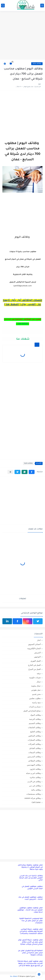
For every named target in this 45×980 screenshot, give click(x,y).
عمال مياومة (36, 686)
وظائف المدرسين (34, 757)
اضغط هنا (23, 324)
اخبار (39, 640)
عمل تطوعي (36, 690)
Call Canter (36, 802)
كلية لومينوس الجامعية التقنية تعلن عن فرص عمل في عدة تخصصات (31, 921)
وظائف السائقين (34, 736)
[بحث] (3, 6)
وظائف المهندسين (34, 765)
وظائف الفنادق (35, 748)
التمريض (37, 653)
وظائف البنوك (35, 715)
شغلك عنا (22, 339)
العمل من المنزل (34, 669)
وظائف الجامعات (34, 727)
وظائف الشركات (34, 744)
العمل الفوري (36, 661)
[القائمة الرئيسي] (42, 6)
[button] (32, 472)
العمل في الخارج (34, 665)
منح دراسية (36, 702)
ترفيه (39, 673)
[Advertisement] (22, 36)
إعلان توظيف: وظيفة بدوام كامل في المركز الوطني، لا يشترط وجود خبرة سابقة (30, 867)
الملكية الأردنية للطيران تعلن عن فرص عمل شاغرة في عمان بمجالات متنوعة (30, 953)
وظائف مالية (37, 64)
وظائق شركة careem (33, 798)
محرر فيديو (37, 694)
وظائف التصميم (35, 723)
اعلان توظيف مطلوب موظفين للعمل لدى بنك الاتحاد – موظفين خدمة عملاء (30, 910)
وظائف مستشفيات (34, 794)
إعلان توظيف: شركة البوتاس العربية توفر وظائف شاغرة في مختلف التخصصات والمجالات (31, 931)
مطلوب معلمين (35, 698)
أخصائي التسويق (34, 644)
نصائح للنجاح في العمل (32, 711)
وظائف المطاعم (35, 761)
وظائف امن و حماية (33, 773)
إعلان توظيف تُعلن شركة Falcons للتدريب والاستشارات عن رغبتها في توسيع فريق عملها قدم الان (30, 964)
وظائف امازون (35, 769)
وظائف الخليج (35, 732)
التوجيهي (37, 657)
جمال (39, 682)
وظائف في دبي (35, 786)
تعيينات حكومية (35, 678)
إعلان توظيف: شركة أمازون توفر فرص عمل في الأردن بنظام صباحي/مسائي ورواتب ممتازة (30, 942)
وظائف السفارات (34, 740)
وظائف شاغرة (35, 777)
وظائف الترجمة (35, 719)
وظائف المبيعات (35, 752)
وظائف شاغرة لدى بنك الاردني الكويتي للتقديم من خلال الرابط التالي (31, 878)
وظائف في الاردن (34, 781)
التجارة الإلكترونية (34, 648)
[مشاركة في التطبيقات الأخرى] (10, 472)
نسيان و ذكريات (35, 707)
